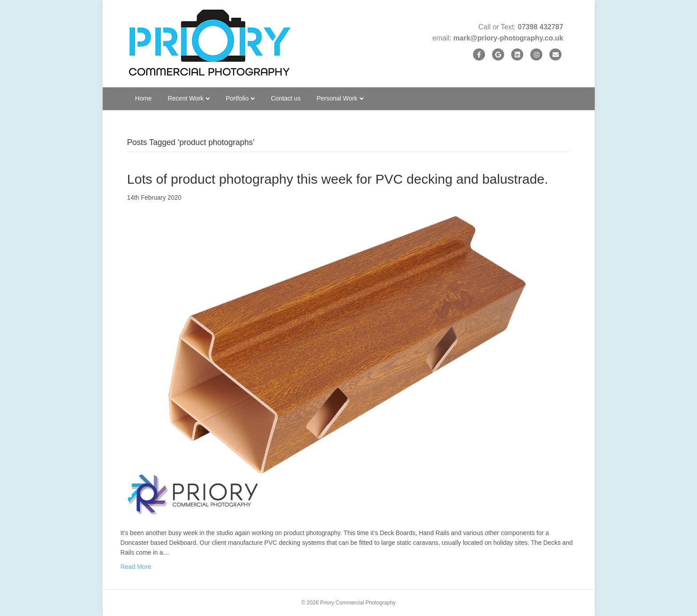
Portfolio (237, 98)
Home (143, 98)
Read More (136, 567)
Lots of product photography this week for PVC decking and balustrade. (338, 179)
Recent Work (186, 98)
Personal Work (337, 98)
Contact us (286, 98)
